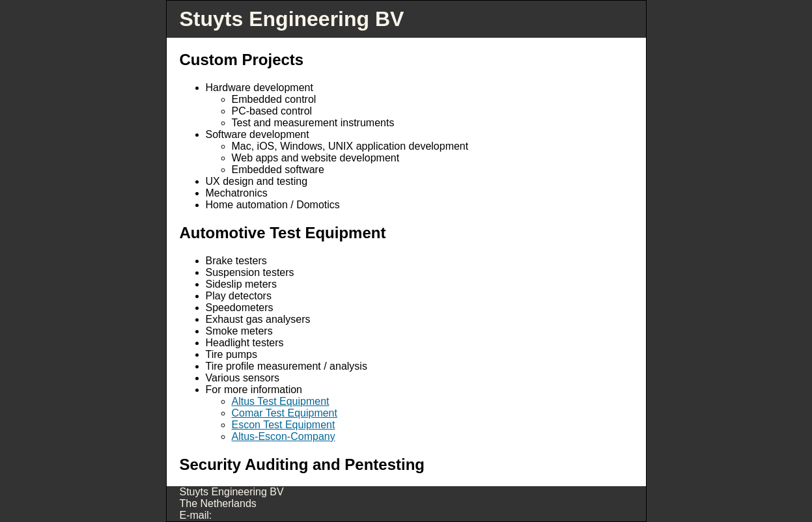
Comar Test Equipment (285, 413)
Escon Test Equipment (284, 425)
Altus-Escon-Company (284, 436)
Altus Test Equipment (281, 401)
